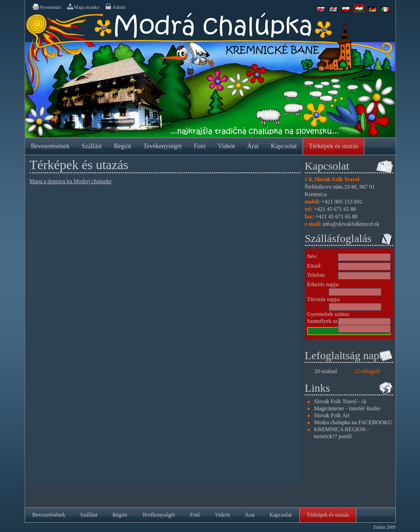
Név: (313, 256)
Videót (226, 146)
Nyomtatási (46, 7)
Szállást (92, 146)
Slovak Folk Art (332, 415)
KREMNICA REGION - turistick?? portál (342, 433)
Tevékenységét (163, 146)
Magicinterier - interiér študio (347, 408)
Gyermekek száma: (329, 314)
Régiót (122, 146)
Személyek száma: (328, 321)
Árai (253, 146)
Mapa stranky (83, 7)
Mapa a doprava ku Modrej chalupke (71, 181)
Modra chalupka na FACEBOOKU (353, 422)
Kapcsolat (284, 146)
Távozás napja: (324, 299)
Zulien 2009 (384, 527)
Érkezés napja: (323, 284)
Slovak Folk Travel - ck (340, 401)
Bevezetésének (50, 146)
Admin (115, 7)
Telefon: (317, 275)
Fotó (200, 146)
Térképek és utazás (333, 146)
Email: (315, 266)
